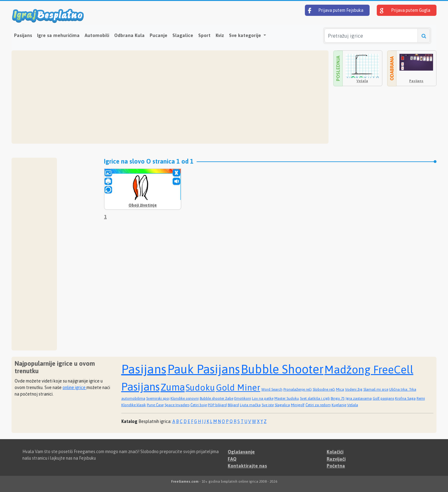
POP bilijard (217, 405)
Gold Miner (238, 388)
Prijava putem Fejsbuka (336, 11)
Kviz (220, 35)
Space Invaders (177, 405)
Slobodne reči (324, 389)
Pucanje (159, 35)
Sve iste (268, 405)
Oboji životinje (143, 205)
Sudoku (200, 388)
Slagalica (282, 405)
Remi (421, 398)
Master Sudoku (287, 398)
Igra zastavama (359, 398)
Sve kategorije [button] (246, 35)
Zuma (173, 387)
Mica (340, 389)
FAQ (232, 459)
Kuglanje (339, 405)
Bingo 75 (338, 398)
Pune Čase (155, 405)
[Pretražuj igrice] (371, 36)
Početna (336, 466)
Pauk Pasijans (204, 369)
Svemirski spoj (158, 398)
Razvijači (336, 459)
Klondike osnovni (185, 398)
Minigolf (298, 405)
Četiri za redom (318, 405)
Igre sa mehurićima (58, 35)
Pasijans (23, 35)
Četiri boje (199, 405)
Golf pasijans (383, 398)
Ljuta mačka (250, 405)
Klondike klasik (134, 405)
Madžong (349, 369)
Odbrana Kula (129, 35)
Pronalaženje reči (298, 389)
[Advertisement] (170, 97)
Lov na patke (263, 398)
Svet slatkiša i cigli (315, 398)
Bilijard (233, 405)
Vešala (362, 81)
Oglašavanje (241, 452)
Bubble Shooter (282, 369)
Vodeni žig (354, 389)
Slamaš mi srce (376, 389)
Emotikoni (243, 398)
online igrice (75, 388)
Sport (204, 35)
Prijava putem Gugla (405, 11)
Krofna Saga (405, 398)
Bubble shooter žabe (217, 398)
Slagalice (183, 35)
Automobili (97, 35)
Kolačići (335, 452)
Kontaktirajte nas (247, 466)
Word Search (272, 389)
